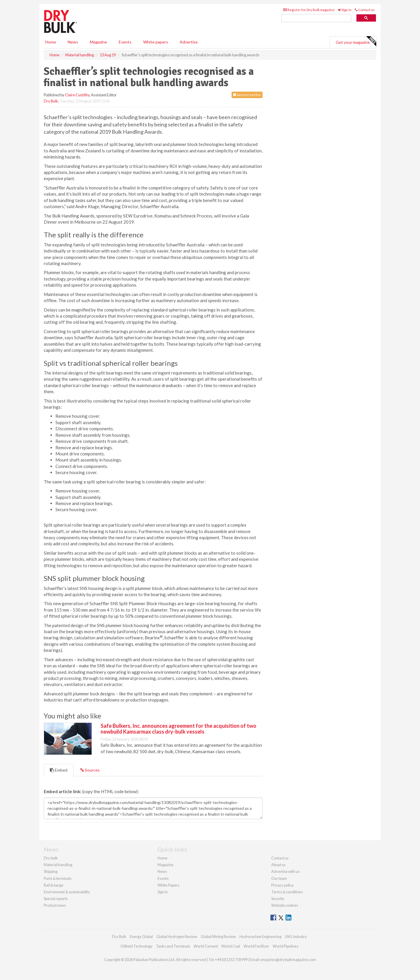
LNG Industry (296, 937)
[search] (316, 18)
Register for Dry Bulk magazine (309, 10)
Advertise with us (285, 871)
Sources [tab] (90, 770)
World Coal (231, 946)
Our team (279, 878)
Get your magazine (356, 41)
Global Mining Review (218, 937)
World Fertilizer (256, 946)
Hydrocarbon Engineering (260, 937)
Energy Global (141, 937)
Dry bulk (51, 858)
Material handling (58, 865)
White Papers (168, 885)
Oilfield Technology (136, 946)
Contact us (365, 10)
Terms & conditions (287, 892)
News (162, 871)
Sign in (345, 10)
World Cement (206, 946)
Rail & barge (54, 885)
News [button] (73, 42)
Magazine (98, 42)
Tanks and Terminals (173, 946)
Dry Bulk (51, 101)
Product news (55, 905)
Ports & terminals (58, 878)
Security (278, 899)
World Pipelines (286, 946)
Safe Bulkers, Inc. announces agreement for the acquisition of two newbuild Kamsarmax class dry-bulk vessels (178, 729)
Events (125, 42)
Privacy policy (282, 885)
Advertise (189, 42)
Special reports (56, 899)
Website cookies (285, 905)
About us (278, 865)
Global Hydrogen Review (177, 937)
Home (51, 42)
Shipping (51, 871)
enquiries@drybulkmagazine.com (288, 960)
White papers (156, 42)
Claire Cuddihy (77, 95)
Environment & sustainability (67, 892)
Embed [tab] (59, 770)
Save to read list (247, 95)
